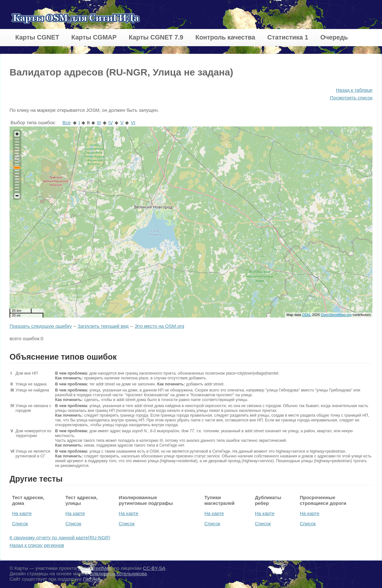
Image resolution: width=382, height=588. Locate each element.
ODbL (307, 315)
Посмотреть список (351, 98)
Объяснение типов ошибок (63, 357)
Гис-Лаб (92, 579)
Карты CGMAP (94, 37)
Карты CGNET (37, 37)
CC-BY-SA (154, 568)
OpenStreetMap (95, 568)
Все (67, 122)
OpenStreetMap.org (336, 315)
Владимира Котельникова (118, 574)
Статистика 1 (288, 37)
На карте (22, 513)
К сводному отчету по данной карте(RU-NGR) (60, 538)
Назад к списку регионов (37, 545)
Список (20, 523)
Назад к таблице (354, 90)
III (99, 122)
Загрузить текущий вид (103, 326)
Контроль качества (225, 37)
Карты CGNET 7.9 (156, 37)
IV (110, 122)
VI (133, 122)
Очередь (334, 37)
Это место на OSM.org (159, 326)
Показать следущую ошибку (41, 326)
